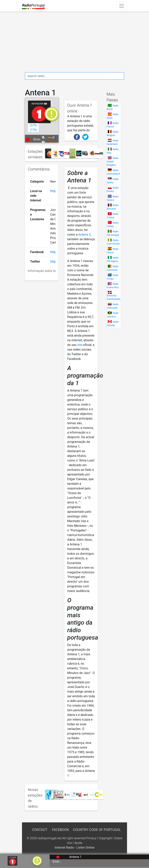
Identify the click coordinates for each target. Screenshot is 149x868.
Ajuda (78, 843)
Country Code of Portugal (97, 830)
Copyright (105, 838)
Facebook (60, 830)
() (33, 125)
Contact (39, 830)
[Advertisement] (74, 42)
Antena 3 (85, 235)
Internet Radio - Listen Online (74, 848)
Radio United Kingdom (113, 162)
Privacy (91, 838)
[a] (37, 861)
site (80, 345)
